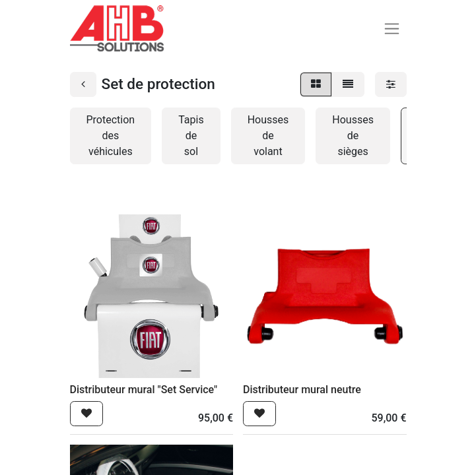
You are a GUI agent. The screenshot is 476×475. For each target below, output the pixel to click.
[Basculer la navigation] (392, 29)
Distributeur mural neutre (302, 390)
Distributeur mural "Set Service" (144, 390)
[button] (86, 414)
